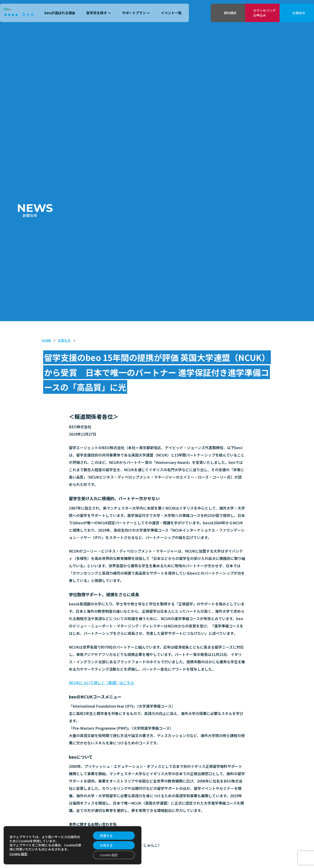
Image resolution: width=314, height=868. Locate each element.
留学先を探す (99, 13)
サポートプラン (136, 13)
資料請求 (230, 13)
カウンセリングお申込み (264, 13)
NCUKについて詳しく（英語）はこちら (101, 683)
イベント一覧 (171, 13)
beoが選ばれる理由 (60, 13)
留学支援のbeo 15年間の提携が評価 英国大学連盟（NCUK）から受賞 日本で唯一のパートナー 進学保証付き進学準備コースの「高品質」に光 (157, 372)
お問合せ (299, 13)
